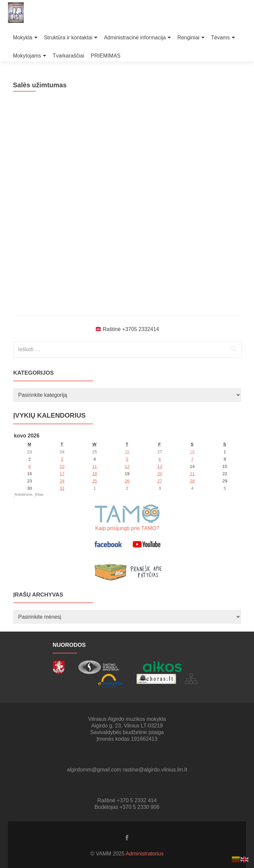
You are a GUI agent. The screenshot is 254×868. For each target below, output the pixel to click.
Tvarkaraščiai (68, 56)
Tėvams (220, 38)
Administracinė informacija (135, 38)
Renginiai (188, 38)
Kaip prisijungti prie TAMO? (127, 528)
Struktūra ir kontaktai (68, 38)
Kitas (39, 494)
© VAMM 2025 (108, 854)
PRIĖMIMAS (106, 56)
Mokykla (23, 38)
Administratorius (145, 854)
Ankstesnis (23, 494)
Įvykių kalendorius (49, 415)
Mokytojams (27, 56)
